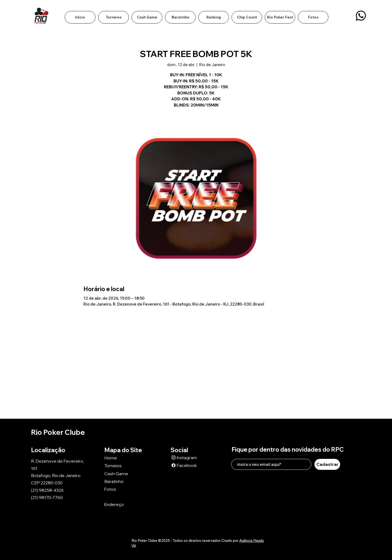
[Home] (123, 458)
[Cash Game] (123, 474)
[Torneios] (123, 466)
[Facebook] (190, 465)
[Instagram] (190, 458)
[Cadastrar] (327, 464)
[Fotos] (123, 489)
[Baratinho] (123, 481)
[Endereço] (123, 504)
